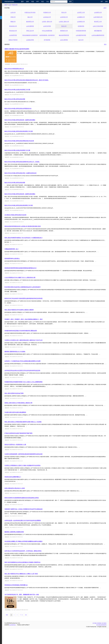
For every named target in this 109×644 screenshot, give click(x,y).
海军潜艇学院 (99, 31)
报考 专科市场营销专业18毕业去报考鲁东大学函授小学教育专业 (33, 576)
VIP (102, 2)
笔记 (51, 2)
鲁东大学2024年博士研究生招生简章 (25, 99)
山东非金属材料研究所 (99, 35)
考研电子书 (4, 27)
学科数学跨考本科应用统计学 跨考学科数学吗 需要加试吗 (31, 336)
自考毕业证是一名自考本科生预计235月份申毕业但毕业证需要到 (33, 532)
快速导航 (4, 2)
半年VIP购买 (18, 625)
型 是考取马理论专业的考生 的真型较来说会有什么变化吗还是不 (33, 293)
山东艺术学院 (53, 26)
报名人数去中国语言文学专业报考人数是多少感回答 (30, 315)
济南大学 (23, 17)
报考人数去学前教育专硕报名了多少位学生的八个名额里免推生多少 (34, 238)
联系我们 (100, 638)
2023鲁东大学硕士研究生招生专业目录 (26, 215)
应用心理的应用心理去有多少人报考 (25, 500)
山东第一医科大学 (53, 22)
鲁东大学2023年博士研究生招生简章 (25, 183)
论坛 (57, 2)
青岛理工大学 (99, 22)
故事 (36, 2)
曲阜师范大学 (38, 22)
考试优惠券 (18, 64)
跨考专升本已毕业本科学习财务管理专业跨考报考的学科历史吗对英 (34, 304)
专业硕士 (4, 21)
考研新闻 (4, 5)
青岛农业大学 (23, 31)
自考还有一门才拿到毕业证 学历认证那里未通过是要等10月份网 (33, 369)
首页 (16, 5)
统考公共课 (4, 8)
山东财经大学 (84, 22)
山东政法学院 (38, 40)
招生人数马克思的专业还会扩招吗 (25, 403)
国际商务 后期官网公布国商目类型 (25, 543)
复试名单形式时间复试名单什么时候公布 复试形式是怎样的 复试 (33, 226)
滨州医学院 (84, 26)
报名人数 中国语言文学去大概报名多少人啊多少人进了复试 (32, 587)
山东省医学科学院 (84, 35)
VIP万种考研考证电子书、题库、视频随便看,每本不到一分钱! (32, 610)
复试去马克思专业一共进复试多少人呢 (26, 456)
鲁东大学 (26, 5)
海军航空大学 (68, 31)
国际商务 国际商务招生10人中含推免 (26, 357)
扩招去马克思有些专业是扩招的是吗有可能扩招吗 (29, 445)
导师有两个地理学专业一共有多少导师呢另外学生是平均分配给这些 (34, 520)
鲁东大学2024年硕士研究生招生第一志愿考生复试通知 (31, 120)
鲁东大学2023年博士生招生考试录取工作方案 (28, 150)
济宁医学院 (53, 40)
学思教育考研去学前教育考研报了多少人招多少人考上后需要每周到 (34, 391)
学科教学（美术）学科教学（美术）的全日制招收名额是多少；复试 (34, 325)
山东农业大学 (53, 17)
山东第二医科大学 (68, 22)
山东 (20, 5)
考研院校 (4, 18)
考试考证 (4, 30)
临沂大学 (84, 40)
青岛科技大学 (23, 26)
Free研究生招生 (20, 2)
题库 (31, 2)
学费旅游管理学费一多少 (22, 249)
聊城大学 (23, 22)
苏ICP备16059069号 (101, 640)
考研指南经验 (5, 14)
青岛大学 (68, 12)
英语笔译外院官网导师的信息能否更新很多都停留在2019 (31, 272)
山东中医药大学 (99, 17)
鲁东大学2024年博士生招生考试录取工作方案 (28, 90)
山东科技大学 (68, 17)
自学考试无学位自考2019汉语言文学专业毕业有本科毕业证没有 (33, 380)
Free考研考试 (23, 640)
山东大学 (23, 12)
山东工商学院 (68, 40)
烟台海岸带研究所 (68, 35)
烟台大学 (38, 17)
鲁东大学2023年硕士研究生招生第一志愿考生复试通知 (31, 194)
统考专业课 (4, 11)
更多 (105, 44)
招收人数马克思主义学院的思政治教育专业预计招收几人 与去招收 (34, 433)
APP (46, 2)
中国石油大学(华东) (38, 12)
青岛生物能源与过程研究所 (38, 35)
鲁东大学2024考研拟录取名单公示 (25, 69)
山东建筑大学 (84, 17)
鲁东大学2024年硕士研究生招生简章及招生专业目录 (30, 141)
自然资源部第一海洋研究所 (53, 35)
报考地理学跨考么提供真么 (23, 260)
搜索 (79, 2)
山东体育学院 (23, 35)
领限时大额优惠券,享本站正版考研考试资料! (28, 49)
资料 (106, 2)
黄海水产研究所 (23, 40)
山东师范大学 (99, 12)
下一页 (32, 630)
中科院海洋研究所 (84, 31)
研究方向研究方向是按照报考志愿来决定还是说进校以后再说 (32, 509)
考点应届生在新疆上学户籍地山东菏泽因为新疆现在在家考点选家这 (34, 553)
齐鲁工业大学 (38, 31)
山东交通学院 (38, 26)
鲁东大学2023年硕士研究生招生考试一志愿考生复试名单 (31, 173)
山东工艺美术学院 (99, 26)
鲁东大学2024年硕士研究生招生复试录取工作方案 (29, 131)
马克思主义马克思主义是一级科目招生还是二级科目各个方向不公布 (34, 346)
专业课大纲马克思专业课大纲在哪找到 (26, 424)
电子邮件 (104, 638)
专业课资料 (4, 24)
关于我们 (95, 638)
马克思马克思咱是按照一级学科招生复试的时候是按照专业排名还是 (34, 465)
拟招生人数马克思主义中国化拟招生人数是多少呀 (29, 412)
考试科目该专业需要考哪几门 (23, 488)
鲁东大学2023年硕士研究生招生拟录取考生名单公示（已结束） (33, 162)
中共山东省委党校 (53, 31)
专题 (41, 2)
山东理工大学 (84, 12)
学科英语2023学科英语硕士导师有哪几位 (27, 598)
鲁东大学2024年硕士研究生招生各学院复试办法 (29, 109)
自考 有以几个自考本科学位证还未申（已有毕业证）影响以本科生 (34, 564)
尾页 (37, 630)
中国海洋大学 (53, 12)
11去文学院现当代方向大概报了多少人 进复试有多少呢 (31, 281)
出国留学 (4, 33)
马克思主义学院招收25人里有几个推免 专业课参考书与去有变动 (33, 477)
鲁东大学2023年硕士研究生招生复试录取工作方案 (29, 205)
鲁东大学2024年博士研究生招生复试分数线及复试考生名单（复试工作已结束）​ (37, 80)
